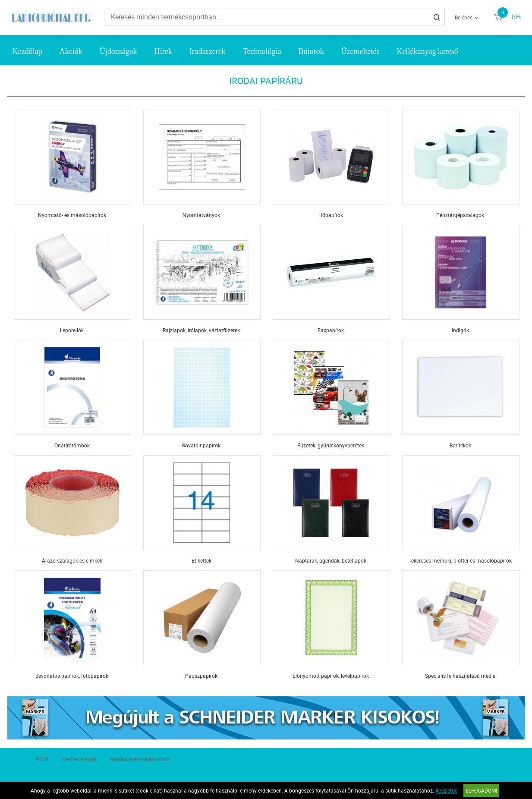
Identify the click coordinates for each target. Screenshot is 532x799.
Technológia (262, 51)
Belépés (464, 17)
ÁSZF (42, 759)
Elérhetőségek (79, 759)
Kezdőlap (27, 51)
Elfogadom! (481, 790)
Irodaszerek (208, 51)
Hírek (163, 51)
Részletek (446, 790)
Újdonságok (118, 51)
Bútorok (311, 51)
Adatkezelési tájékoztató (140, 759)
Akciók (71, 51)
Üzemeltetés (360, 51)
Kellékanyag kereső (427, 51)
